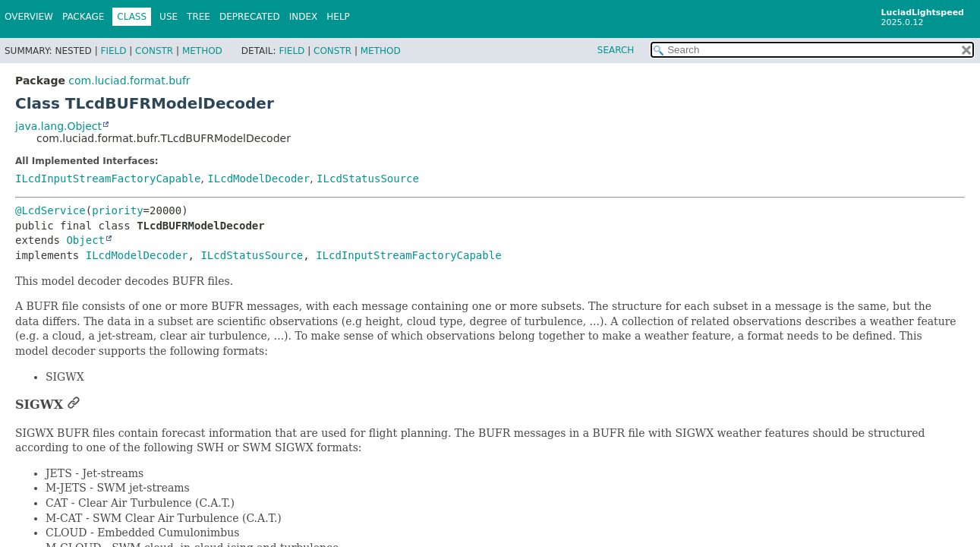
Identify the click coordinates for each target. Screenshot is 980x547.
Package (83, 17)
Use (169, 17)
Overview (29, 17)
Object (85, 240)
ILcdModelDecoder (258, 179)
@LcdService (50, 210)
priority (117, 210)
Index (304, 17)
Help (338, 17)
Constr (154, 51)
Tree (199, 17)
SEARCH (616, 50)
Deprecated (250, 17)
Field (113, 51)
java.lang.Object (58, 126)
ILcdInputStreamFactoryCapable (108, 179)
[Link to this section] (74, 405)
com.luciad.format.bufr (129, 81)
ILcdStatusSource (368, 179)
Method (202, 51)
